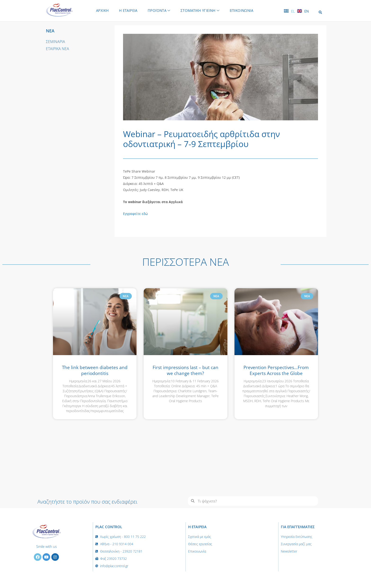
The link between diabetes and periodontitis (95, 370)
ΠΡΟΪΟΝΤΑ (159, 11)
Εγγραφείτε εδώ (135, 214)
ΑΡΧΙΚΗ (102, 10)
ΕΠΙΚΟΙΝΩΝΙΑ (242, 10)
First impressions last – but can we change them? (185, 370)
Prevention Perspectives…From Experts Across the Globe (276, 370)
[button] (320, 12)
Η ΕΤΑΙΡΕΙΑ (128, 10)
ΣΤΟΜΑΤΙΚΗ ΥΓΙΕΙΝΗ (200, 11)
